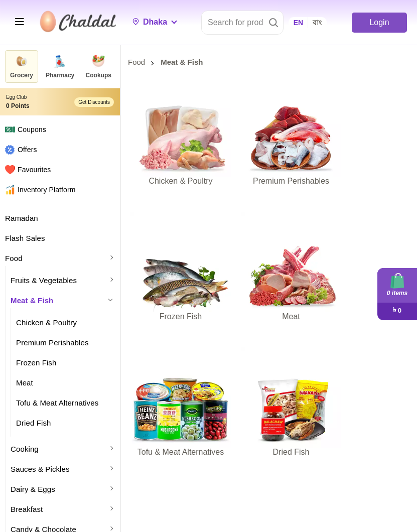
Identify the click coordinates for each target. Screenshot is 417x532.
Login (379, 22)
